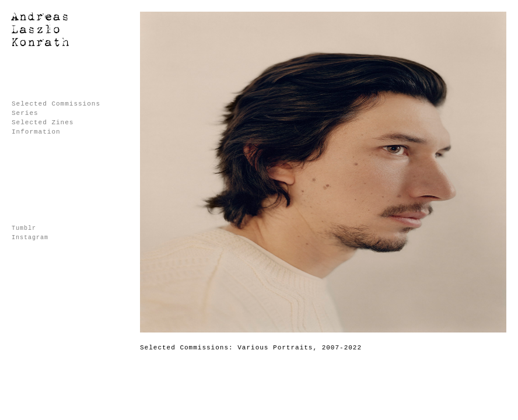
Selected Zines (43, 123)
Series (25, 113)
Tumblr (24, 228)
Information (36, 132)
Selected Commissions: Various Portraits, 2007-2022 (251, 348)
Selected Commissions (56, 104)
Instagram (30, 238)
